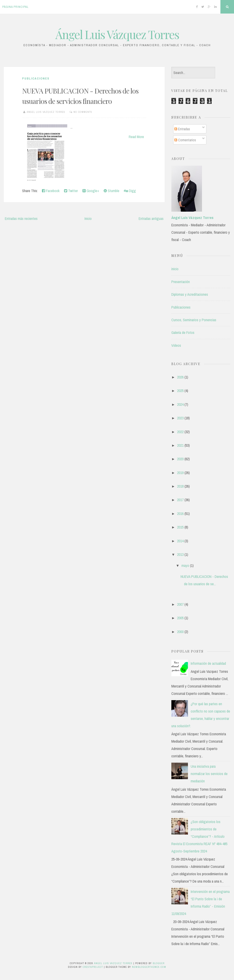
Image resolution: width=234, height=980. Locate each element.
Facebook (51, 191)
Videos (176, 345)
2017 (180, 500)
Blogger (159, 963)
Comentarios (185, 140)
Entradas (182, 129)
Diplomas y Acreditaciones (190, 294)
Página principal (15, 7)
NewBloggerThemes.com (149, 967)
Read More (136, 137)
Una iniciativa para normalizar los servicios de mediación (209, 774)
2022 (180, 432)
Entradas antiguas (151, 219)
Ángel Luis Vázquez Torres (117, 34)
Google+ (91, 191)
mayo (185, 565)
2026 (180, 377)
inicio (175, 269)
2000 (180, 632)
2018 (180, 486)
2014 (180, 541)
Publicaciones (36, 78)
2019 (180, 473)
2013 (180, 554)
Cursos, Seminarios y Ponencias (194, 320)
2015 (180, 527)
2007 (180, 604)
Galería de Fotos (183, 332)
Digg (130, 191)
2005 (180, 618)
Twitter (71, 191)
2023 (180, 418)
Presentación (181, 282)
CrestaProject (93, 967)
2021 (180, 445)
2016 (180, 514)
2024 (180, 404)
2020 (180, 459)
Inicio (88, 219)
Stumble (111, 191)
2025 (180, 391)
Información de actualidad (208, 663)
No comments (83, 112)
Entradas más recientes (21, 219)
